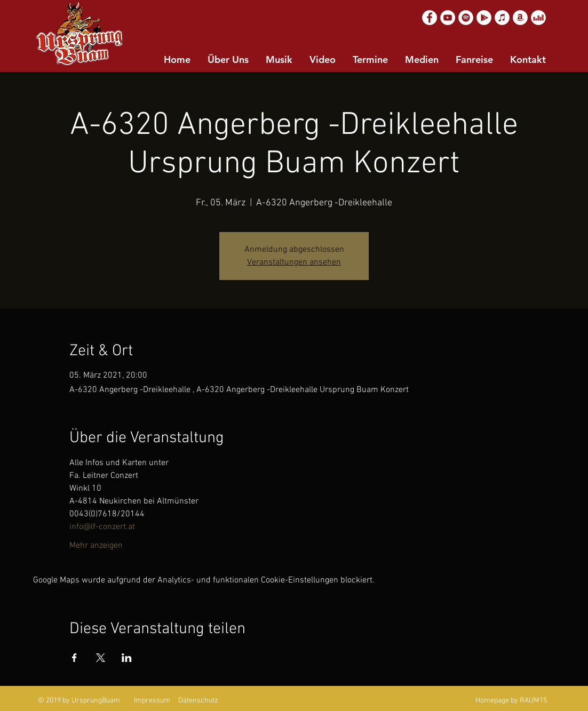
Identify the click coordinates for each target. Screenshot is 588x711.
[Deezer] (538, 18)
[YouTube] (448, 18)
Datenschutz (198, 701)
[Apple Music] (502, 18)
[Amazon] (520, 18)
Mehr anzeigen (96, 546)
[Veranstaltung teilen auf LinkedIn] (127, 658)
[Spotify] (466, 18)
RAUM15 (533, 701)
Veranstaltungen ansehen (294, 262)
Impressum (152, 701)
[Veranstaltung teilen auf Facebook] (74, 658)
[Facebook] (430, 18)
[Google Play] (484, 18)
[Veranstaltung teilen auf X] (101, 658)
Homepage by (497, 701)
